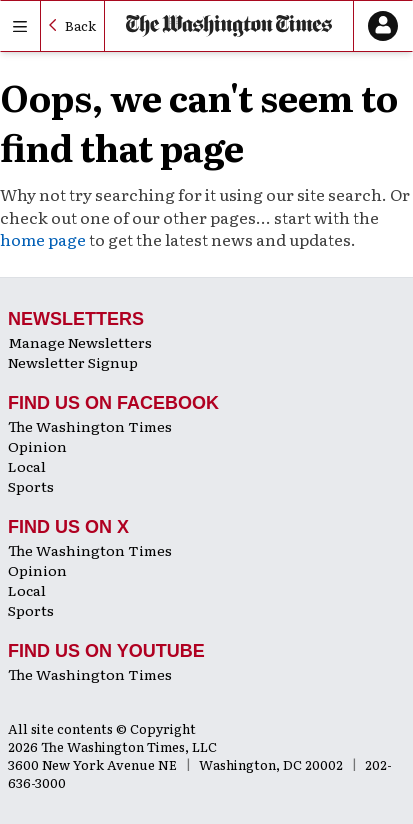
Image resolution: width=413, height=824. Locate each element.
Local (27, 466)
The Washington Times (90, 426)
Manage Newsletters (80, 342)
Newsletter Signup (73, 362)
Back (80, 25)
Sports (31, 486)
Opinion (37, 446)
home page (43, 239)
